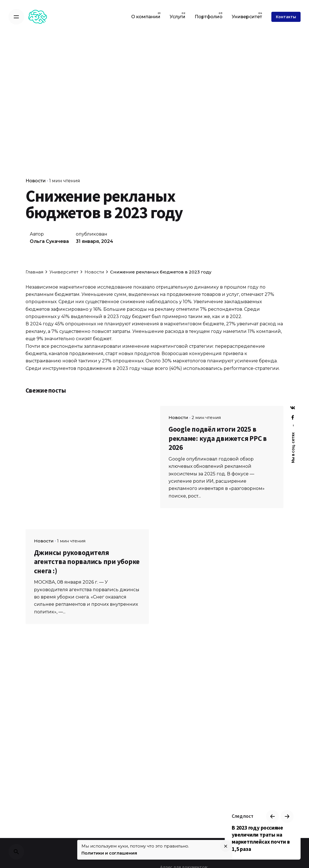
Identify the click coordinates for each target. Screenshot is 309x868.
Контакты (286, 17)
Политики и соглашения (109, 853)
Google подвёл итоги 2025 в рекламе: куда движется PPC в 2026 (218, 438)
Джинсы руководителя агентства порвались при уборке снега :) (87, 562)
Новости (36, 181)
